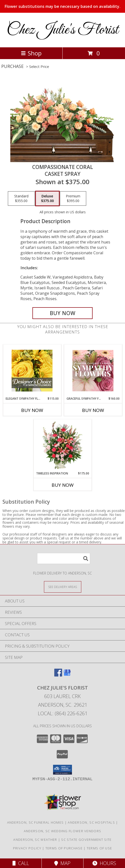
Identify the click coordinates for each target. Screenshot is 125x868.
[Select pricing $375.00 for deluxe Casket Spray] (47, 199)
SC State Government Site (86, 840)
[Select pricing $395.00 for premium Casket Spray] (73, 199)
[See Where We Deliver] (63, 587)
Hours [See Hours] (104, 863)
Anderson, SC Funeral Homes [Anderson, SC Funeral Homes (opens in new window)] (35, 822)
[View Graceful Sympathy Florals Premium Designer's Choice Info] (93, 370)
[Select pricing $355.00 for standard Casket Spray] (21, 199)
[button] (62, 770)
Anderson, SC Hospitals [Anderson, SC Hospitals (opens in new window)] (91, 822)
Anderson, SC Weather (35, 840)
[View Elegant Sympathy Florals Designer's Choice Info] (32, 371)
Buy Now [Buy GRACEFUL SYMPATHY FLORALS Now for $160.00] (93, 410)
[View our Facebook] (58, 675)
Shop (31, 53)
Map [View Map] (62, 863)
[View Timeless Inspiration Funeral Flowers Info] (62, 445)
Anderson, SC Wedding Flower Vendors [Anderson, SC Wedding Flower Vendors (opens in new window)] (63, 831)
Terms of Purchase (64, 848)
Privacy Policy (27, 848)
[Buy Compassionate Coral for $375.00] (62, 313)
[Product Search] (64, 558)
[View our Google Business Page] (67, 675)
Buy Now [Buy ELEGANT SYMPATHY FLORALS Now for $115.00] (32, 410)
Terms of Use (99, 848)
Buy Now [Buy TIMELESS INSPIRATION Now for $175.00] (63, 485)
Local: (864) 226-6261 (63, 713)
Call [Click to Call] (21, 863)
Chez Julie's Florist (62, 30)
